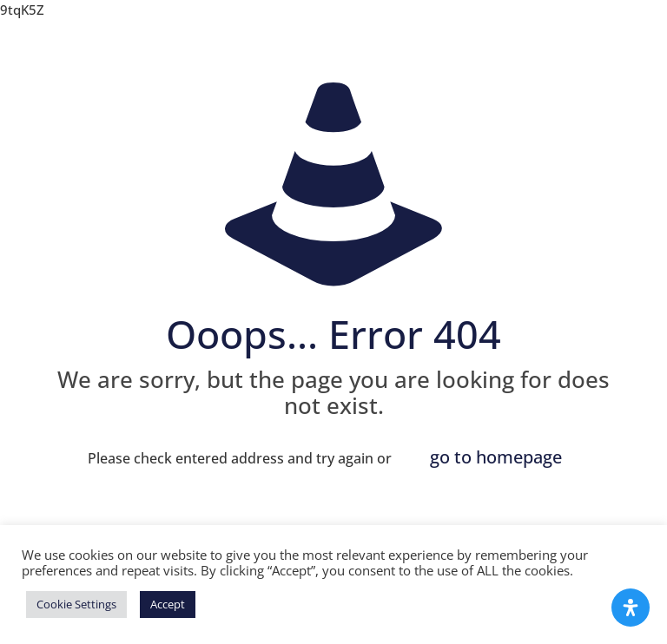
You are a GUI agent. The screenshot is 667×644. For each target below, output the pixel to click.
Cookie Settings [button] (76, 604)
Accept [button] (168, 604)
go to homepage (496, 457)
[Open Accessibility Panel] (631, 608)
